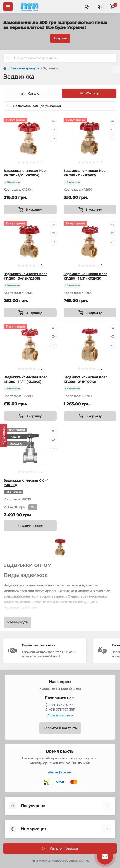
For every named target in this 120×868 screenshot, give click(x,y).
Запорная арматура (25, 68)
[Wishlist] (53, 130)
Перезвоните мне (60, 715)
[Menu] (8, 7)
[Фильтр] (4, 435)
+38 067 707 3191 (62, 705)
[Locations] (86, 7)
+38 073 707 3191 (62, 710)
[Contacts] (100, 7)
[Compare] (53, 139)
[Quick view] (53, 121)
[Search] (9, 58)
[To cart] (30, 209)
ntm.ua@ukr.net (60, 772)
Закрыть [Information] (60, 38)
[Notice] (30, 526)
